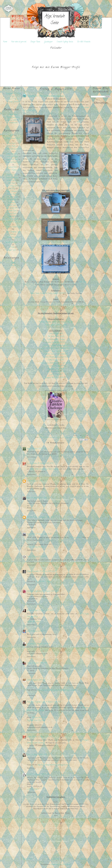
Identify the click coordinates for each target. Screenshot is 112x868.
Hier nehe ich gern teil (19, 42)
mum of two (31, 534)
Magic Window (12, 192)
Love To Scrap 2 (33, 789)
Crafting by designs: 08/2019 (56, 342)
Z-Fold (12, 247)
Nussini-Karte (12, 194)
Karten (13, 266)
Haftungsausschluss (13, 117)
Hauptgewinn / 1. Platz (13, 94)
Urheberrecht (13, 123)
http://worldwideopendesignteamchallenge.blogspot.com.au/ (57, 690)
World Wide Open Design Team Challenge (44, 469)
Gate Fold (12, 189)
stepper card (12, 250)
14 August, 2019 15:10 (53, 702)
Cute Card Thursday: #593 (56, 366)
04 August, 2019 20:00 (39, 498)
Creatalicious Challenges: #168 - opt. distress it (56, 363)
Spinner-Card (12, 211)
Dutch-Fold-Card (12, 178)
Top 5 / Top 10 (13, 99)
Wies (29, 557)
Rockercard (12, 203)
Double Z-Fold (12, 175)
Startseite (56, 859)
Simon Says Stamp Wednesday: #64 (56, 345)
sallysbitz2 (31, 644)
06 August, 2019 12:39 (46, 517)
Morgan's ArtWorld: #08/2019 (56, 378)
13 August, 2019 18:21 (38, 680)
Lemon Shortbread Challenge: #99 (56, 357)
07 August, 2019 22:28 (48, 571)
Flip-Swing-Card (12, 186)
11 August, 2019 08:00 (46, 610)
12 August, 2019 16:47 (43, 644)
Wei (28, 481)
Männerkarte (80, 437)
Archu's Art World (34, 622)
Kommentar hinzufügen (56, 797)
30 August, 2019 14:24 (41, 775)
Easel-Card (11, 180)
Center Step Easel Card (13, 149)
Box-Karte (12, 146)
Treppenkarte (12, 216)
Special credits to (13, 120)
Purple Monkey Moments (36, 547)
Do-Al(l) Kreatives (84, 42)
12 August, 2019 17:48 (39, 663)
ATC (11, 136)
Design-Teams (35, 42)
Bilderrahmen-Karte (13, 138)
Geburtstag (72, 437)
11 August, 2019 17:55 (38, 631)
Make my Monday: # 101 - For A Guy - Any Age (56, 322)
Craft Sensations (50, 437)
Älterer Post (85, 859)
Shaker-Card (12, 205)
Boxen (13, 263)
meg (28, 449)
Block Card (11, 143)
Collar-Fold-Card (12, 157)
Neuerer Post (27, 859)
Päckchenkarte (12, 200)
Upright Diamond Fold (13, 242)
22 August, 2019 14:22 (46, 737)
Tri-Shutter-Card (12, 219)
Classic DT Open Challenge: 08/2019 (56, 351)
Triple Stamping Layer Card (13, 233)
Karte (76, 437)
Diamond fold (12, 167)
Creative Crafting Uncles (65, 42)
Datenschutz (13, 115)
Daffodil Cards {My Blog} (36, 720)
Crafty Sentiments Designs (56, 340)
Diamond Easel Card (13, 162)
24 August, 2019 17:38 (39, 755)
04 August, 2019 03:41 (45, 463)
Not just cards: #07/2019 (56, 372)
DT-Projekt (66, 437)
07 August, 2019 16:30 (44, 534)
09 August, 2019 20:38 (51, 591)
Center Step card (12, 154)
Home (5, 42)
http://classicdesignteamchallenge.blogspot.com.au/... (54, 765)
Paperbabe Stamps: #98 (56, 369)
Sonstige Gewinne (13, 102)
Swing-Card (12, 214)
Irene (29, 755)
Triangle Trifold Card (13, 227)
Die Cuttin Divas (75, 538)
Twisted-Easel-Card (13, 237)
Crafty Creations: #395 (56, 360)
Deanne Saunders (33, 571)
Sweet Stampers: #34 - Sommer (56, 325)
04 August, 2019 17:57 (38, 481)
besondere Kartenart (42, 437)
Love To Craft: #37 (56, 375)
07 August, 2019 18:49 (39, 557)
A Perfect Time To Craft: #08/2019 (56, 354)
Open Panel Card (12, 197)
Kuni (29, 498)
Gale (29, 680)
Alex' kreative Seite (55, 20)
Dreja (29, 663)
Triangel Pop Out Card (13, 222)
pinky (29, 631)
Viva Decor (83, 282)
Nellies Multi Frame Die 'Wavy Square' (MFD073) (48, 294)
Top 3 (13, 96)
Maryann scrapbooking (35, 591)
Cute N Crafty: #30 (56, 334)
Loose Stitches (32, 463)
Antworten (31, 457)
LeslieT (30, 775)
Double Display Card (13, 170)
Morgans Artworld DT (40, 718)
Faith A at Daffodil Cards (36, 702)
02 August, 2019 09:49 (38, 449)
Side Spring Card (12, 208)
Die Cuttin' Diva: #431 (56, 337)
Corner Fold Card (12, 159)
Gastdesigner (48, 42)
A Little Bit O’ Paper (43, 582)
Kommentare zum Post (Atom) (61, 865)
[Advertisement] (11, 299)
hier (78, 122)
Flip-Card (12, 183)
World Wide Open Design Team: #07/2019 (56, 348)
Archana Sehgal (32, 610)
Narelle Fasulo (32, 517)
